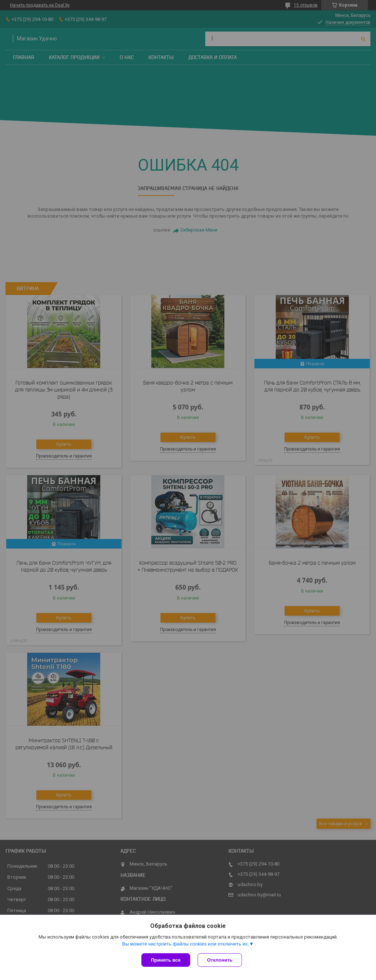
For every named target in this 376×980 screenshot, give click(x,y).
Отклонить (220, 960)
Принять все (166, 960)
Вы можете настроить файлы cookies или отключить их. (185, 944)
